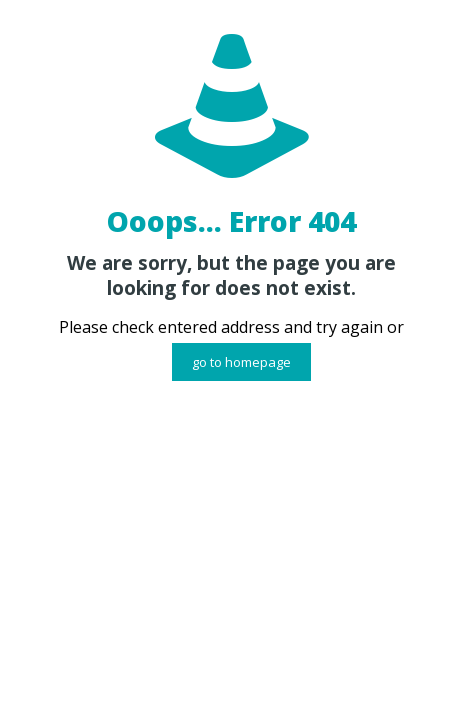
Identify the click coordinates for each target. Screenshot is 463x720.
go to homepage (241, 362)
